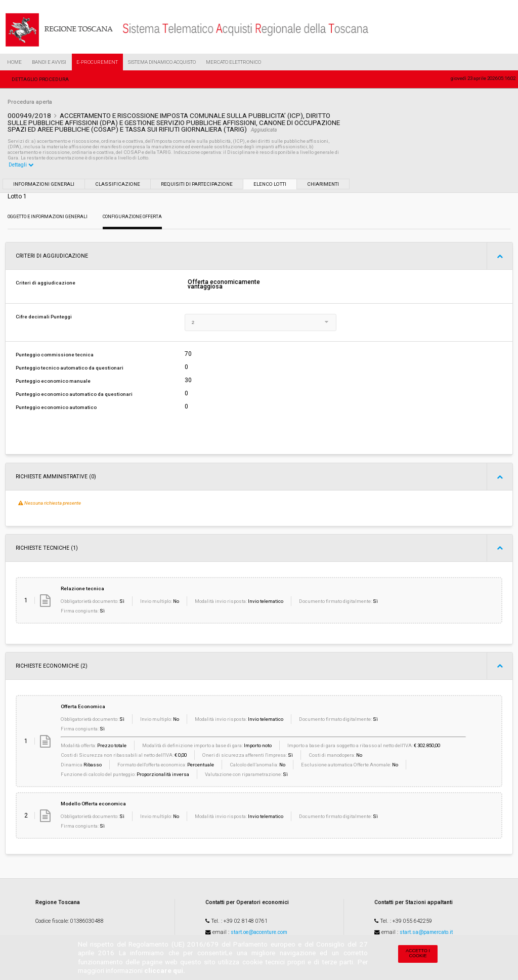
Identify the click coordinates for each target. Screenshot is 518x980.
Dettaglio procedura (40, 79)
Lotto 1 (17, 196)
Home (14, 62)
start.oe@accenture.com (259, 932)
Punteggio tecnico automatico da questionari (70, 368)
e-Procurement (97, 62)
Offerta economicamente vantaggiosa (224, 284)
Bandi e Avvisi (49, 62)
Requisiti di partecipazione (197, 184)
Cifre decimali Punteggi (44, 317)
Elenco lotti (270, 184)
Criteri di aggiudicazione (46, 283)
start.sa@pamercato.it (426, 932)
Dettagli (21, 165)
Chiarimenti (323, 184)
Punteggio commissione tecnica (55, 355)
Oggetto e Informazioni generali (48, 217)
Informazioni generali (44, 184)
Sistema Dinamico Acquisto (162, 62)
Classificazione (118, 184)
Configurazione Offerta (132, 217)
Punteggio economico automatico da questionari (74, 394)
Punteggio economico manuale (53, 381)
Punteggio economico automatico (56, 407)
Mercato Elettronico (233, 62)
